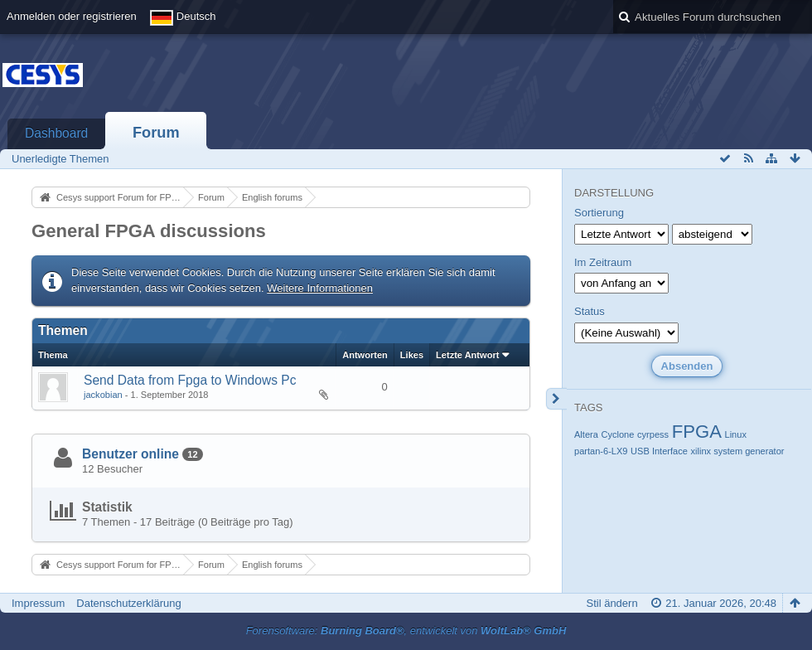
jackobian (103, 395)
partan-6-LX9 (601, 451)
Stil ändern (611, 603)
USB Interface (659, 451)
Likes (412, 355)
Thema (53, 355)
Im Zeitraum (603, 262)
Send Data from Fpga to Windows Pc (190, 380)
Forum (156, 133)
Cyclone (617, 434)
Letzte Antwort (467, 355)
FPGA (697, 432)
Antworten (365, 355)
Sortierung (599, 213)
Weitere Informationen (320, 288)
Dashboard (56, 133)
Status (590, 311)
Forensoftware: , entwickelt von (406, 631)
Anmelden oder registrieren (72, 16)
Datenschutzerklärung (128, 603)
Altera (586, 434)
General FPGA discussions (149, 231)
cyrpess (653, 434)
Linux (736, 434)
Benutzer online (130, 454)
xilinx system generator (738, 451)
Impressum (38, 603)
